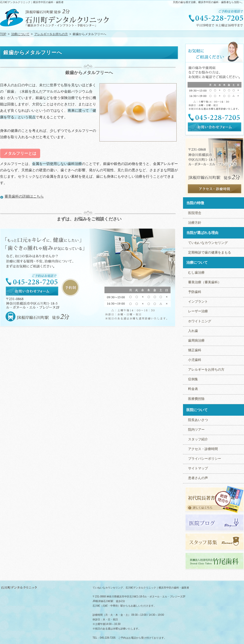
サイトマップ (198, 468)
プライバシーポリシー (205, 459)
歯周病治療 (196, 341)
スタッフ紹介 (198, 439)
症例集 (193, 379)
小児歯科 (195, 360)
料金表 (193, 389)
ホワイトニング (200, 321)
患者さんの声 (198, 478)
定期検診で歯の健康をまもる (210, 253)
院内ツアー (196, 430)
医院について (197, 410)
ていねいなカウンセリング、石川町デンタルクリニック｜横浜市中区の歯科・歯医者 (141, 588)
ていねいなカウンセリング (208, 243)
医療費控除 (196, 399)
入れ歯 (193, 331)
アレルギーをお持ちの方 (206, 370)
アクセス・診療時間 (203, 449)
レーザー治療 (198, 311)
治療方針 (195, 223)
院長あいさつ (198, 420)
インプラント (198, 302)
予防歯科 (195, 292)
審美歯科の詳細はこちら (24, 196)
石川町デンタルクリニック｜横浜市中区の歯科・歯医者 (32, 2)
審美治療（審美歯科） (205, 282)
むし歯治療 (196, 273)
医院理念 (195, 213)
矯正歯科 (195, 350)
